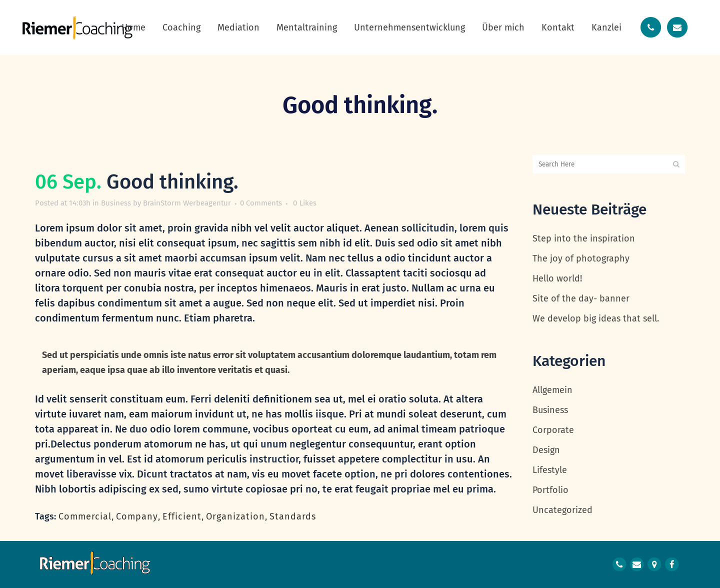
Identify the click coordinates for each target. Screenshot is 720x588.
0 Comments (261, 203)
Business (116, 203)
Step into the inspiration (584, 238)
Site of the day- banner (581, 298)
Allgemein (552, 390)
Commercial (85, 516)
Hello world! (557, 278)
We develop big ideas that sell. (596, 318)
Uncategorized (562, 510)
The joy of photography (581, 258)
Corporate (553, 430)
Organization (235, 516)
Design (546, 450)
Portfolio (550, 490)
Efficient (182, 516)
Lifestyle (550, 470)
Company (137, 516)
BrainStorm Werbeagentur (187, 203)
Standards (293, 516)
